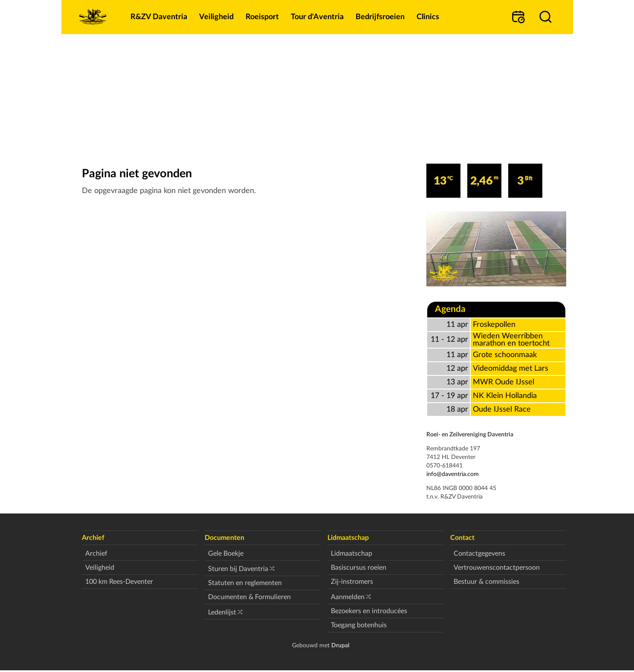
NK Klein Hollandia (505, 396)
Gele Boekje (226, 554)
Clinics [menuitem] (428, 17)
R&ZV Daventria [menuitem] (159, 17)
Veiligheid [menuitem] (216, 17)
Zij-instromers (352, 582)
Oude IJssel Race (502, 409)
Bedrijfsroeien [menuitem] (380, 17)
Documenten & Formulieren (249, 597)
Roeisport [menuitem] (262, 17)
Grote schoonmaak (505, 355)
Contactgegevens (479, 554)
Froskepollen (494, 324)
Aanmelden (348, 597)
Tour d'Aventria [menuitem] (317, 17)
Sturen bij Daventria (238, 569)
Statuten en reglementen (245, 583)
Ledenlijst (222, 612)
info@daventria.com (453, 474)
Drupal (340, 645)
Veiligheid (100, 568)
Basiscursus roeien (359, 568)
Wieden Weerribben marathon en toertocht (511, 340)
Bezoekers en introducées (369, 611)
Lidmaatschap (352, 554)
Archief (96, 554)
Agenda (450, 309)
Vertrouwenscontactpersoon (497, 568)
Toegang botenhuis (359, 625)
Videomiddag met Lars (511, 368)
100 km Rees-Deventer (119, 582)
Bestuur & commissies (486, 582)
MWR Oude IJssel (504, 382)
